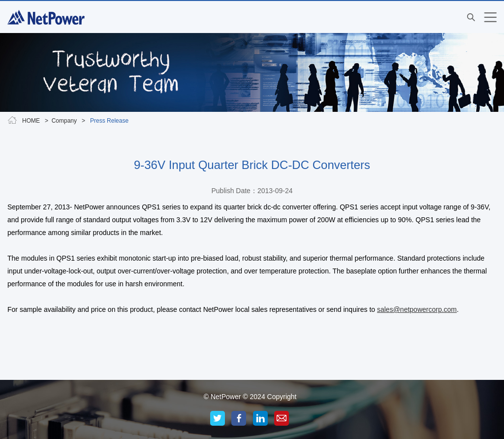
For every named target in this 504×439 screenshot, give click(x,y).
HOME (31, 121)
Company (64, 121)
